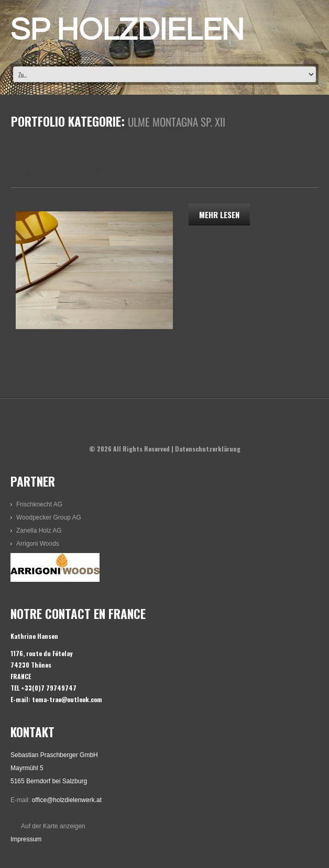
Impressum (26, 839)
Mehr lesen (219, 215)
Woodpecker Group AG (49, 517)
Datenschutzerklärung (208, 449)
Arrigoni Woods (38, 544)
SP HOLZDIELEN (127, 30)
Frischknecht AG (39, 504)
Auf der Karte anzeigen (53, 826)
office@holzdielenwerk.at (67, 800)
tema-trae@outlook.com (67, 699)
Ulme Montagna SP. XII (68, 172)
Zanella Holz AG (39, 531)
